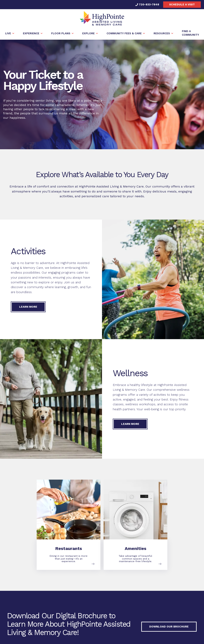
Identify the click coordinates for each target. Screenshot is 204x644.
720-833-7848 (147, 4)
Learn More (28, 307)
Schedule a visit (182, 4)
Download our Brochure (169, 626)
